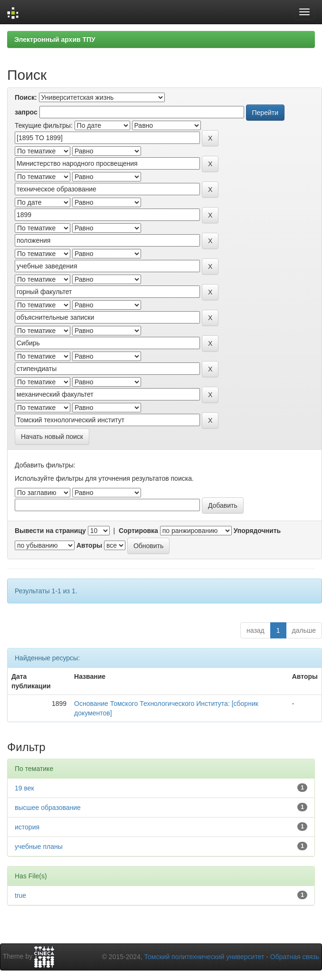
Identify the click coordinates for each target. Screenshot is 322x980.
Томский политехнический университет (204, 957)
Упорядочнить (257, 531)
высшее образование (48, 808)
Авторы (89, 545)
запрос (26, 112)
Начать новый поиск (52, 437)
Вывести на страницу (50, 531)
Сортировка (138, 531)
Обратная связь (295, 957)
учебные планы (39, 847)
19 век (24, 788)
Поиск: (26, 97)
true (20, 895)
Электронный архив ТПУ (55, 39)
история (27, 827)
